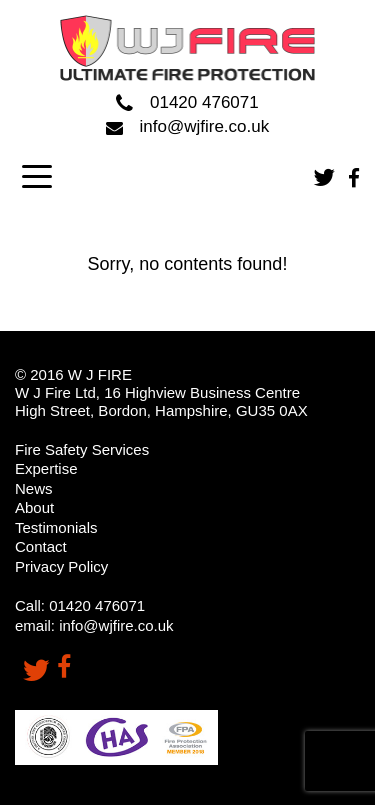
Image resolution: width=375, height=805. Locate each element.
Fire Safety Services (82, 449)
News (34, 488)
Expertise (46, 468)
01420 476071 (187, 103)
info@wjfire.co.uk (187, 126)
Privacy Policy (61, 566)
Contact (41, 546)
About (34, 507)
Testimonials (56, 527)
